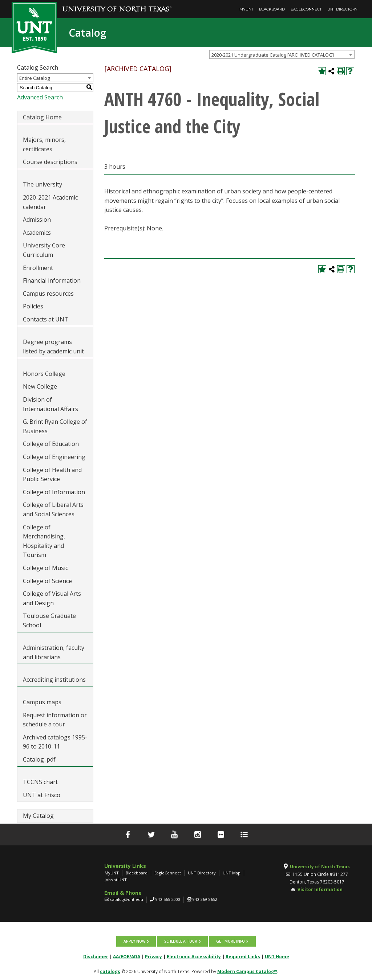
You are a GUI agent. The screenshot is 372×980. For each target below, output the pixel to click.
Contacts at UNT (46, 319)
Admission (37, 220)
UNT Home (277, 957)
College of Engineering (54, 457)
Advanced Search (40, 97)
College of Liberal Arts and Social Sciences (53, 509)
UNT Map (232, 873)
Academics (37, 233)
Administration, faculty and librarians (54, 652)
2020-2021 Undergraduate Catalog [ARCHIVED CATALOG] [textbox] (273, 55)
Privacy (153, 957)
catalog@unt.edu (127, 899)
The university (43, 184)
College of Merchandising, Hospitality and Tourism (44, 541)
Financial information (52, 280)
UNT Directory (342, 9)
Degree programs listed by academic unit (53, 347)
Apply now (134, 941)
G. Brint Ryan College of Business (55, 426)
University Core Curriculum (44, 250)
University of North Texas (320, 867)
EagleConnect (306, 9)
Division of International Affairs (50, 404)
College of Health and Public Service (52, 475)
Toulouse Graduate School (49, 620)
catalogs (110, 971)
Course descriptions (50, 162)
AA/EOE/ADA (127, 957)
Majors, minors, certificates (44, 144)
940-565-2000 (168, 899)
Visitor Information (320, 889)
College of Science (47, 581)
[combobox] (282, 54)
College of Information (54, 492)
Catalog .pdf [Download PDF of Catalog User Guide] (39, 759)
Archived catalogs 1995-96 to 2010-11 (55, 742)
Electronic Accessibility (194, 957)
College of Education (51, 444)
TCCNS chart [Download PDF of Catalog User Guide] (40, 782)
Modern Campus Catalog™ (247, 971)
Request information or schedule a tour (55, 720)
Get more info (231, 941)
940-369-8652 (205, 899)
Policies (33, 306)
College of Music (45, 568)
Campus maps (42, 702)
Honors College (44, 374)
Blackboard (272, 9)
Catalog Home (42, 117)
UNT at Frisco (42, 795)
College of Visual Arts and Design (52, 598)
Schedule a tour (181, 941)
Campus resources (48, 294)
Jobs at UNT (116, 880)
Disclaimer (96, 957)
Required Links (243, 957)
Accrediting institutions (54, 680)
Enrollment (38, 268)
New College (40, 386)
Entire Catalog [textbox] (35, 78)
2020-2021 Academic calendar (50, 202)
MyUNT (246, 9)
